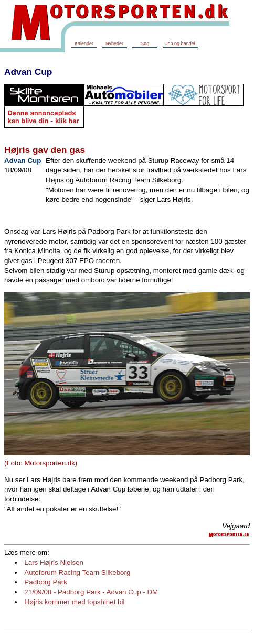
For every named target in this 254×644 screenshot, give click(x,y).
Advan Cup (28, 72)
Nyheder (114, 43)
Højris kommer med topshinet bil (74, 602)
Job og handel (180, 43)
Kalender (84, 43)
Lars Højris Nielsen (54, 563)
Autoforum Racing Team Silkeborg (77, 572)
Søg (145, 43)
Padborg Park (46, 582)
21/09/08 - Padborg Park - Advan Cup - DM (91, 592)
